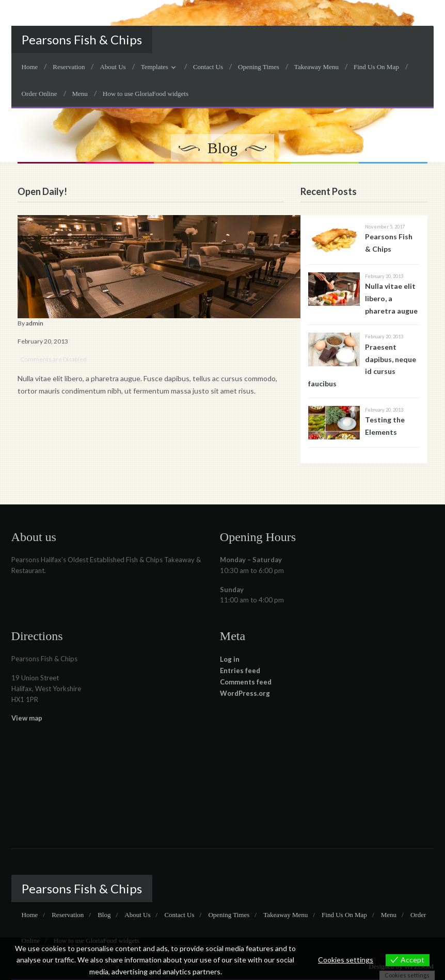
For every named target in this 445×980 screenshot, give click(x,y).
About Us (113, 67)
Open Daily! (42, 191)
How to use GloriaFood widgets (146, 94)
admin (35, 323)
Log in (230, 659)
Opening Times (259, 67)
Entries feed (240, 671)
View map (27, 718)
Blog (104, 915)
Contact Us (208, 67)
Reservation (69, 67)
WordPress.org (245, 693)
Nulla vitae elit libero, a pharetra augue (391, 298)
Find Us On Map (376, 67)
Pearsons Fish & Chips (82, 39)
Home (30, 67)
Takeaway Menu (316, 67)
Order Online (39, 94)
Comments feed (246, 682)
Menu (80, 94)
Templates (155, 67)
